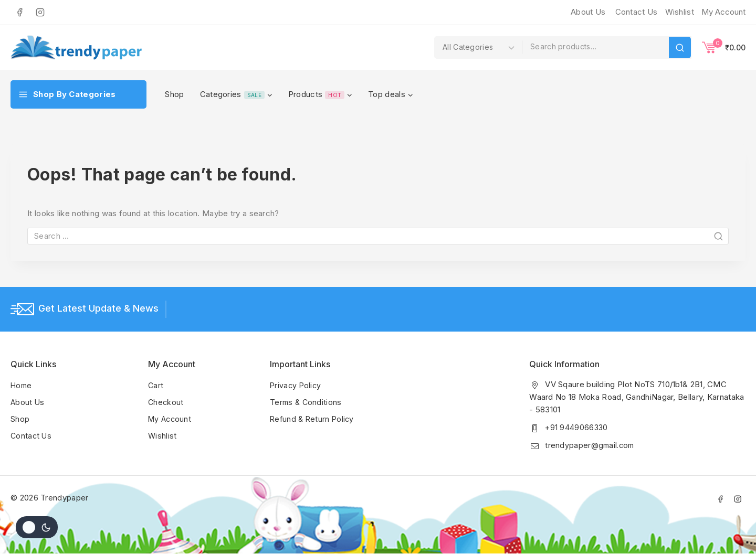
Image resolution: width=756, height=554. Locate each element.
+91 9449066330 (577, 427)
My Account (171, 418)
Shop (174, 94)
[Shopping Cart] (724, 47)
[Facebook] (19, 12)
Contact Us (637, 12)
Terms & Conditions (307, 402)
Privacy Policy (296, 385)
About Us (588, 12)
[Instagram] (40, 12)
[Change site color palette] (37, 527)
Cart (156, 385)
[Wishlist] (678, 12)
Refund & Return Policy (313, 418)
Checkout (166, 402)
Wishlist (162, 435)
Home (22, 385)
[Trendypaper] (76, 47)
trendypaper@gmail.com (591, 445)
